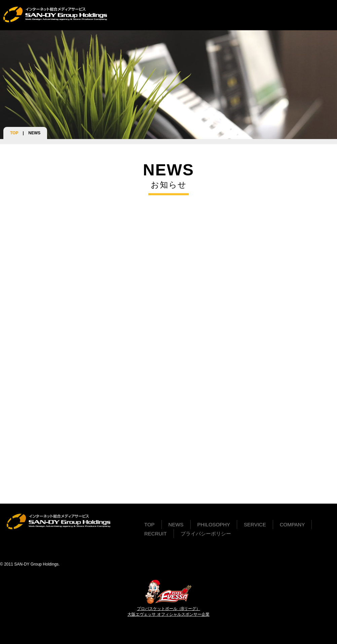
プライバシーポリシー (206, 537)
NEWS (142, 15)
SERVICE (206, 15)
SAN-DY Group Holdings (36, 564)
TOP (123, 15)
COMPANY (237, 15)
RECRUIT (267, 15)
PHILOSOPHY (172, 15)
